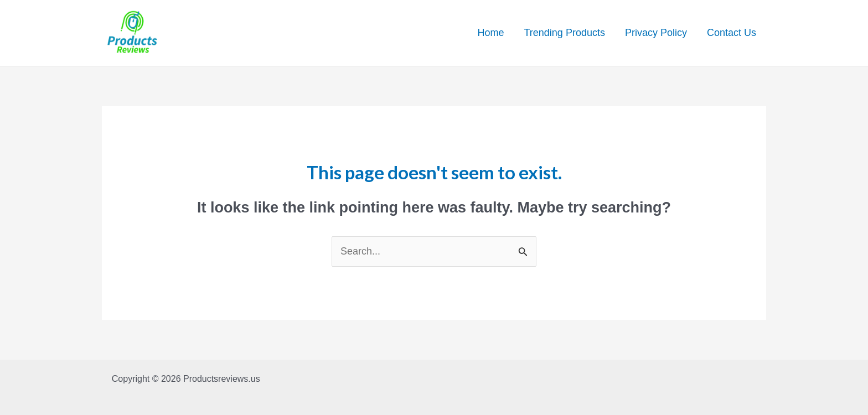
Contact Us (732, 33)
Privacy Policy (656, 33)
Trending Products (565, 33)
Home (490, 33)
